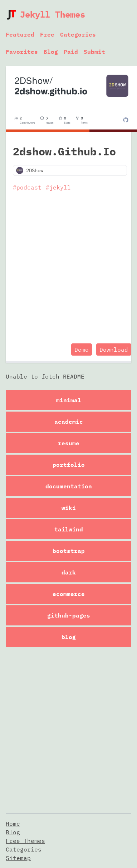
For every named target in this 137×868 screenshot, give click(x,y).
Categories (78, 34)
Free (47, 34)
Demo (82, 349)
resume (69, 443)
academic (69, 422)
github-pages (69, 615)
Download (114, 349)
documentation (69, 486)
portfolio (69, 465)
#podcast (27, 187)
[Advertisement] (67, 269)
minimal (69, 400)
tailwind (69, 529)
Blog (51, 52)
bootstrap (69, 551)
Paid (71, 52)
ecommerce (69, 594)
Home (13, 824)
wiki (69, 508)
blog (69, 637)
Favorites (22, 52)
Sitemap (18, 858)
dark (69, 572)
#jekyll (58, 187)
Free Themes (25, 841)
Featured (20, 34)
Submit (94, 52)
